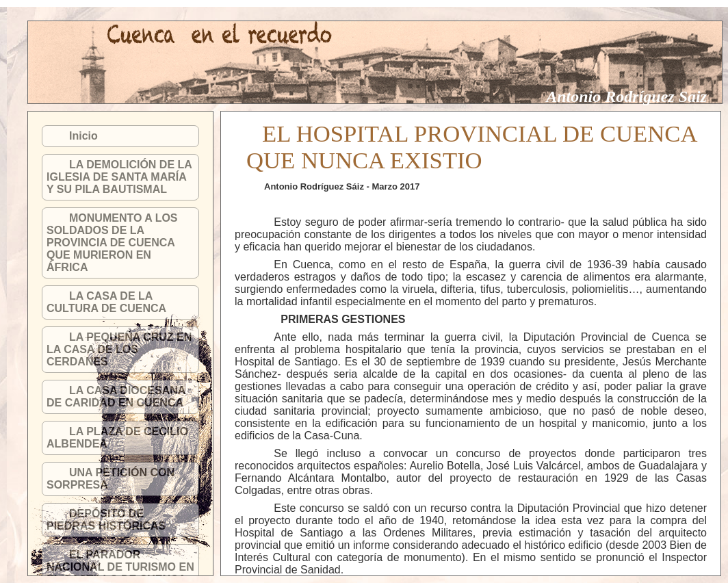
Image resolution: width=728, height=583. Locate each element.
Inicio (83, 136)
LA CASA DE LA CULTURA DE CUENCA (106, 302)
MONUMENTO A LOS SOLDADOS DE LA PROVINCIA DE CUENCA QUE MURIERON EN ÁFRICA (112, 243)
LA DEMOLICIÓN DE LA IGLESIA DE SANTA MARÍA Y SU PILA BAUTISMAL (119, 177)
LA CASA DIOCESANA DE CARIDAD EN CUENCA (116, 397)
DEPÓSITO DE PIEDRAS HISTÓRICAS (106, 520)
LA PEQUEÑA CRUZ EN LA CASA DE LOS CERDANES (119, 349)
